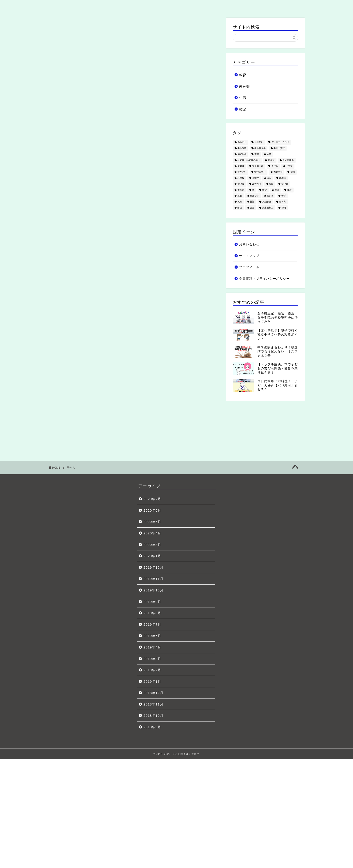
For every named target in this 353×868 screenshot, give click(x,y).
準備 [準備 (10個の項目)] (277, 190)
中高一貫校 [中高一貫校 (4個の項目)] (279, 148)
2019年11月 (153, 579)
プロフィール (249, 267)
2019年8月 (152, 613)
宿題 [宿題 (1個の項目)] (293, 172)
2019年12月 (153, 567)
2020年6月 (152, 510)
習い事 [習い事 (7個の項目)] (270, 196)
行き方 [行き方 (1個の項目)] (283, 202)
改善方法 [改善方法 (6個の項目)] (257, 184)
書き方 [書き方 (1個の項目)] (241, 190)
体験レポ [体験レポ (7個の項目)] (242, 154)
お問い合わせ (279, 6)
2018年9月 (152, 727)
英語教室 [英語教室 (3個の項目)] (267, 202)
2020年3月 (152, 545)
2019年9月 (152, 602)
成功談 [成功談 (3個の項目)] (283, 178)
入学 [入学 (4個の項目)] (269, 154)
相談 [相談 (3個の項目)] (290, 190)
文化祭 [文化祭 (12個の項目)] (285, 184)
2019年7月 (152, 624)
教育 (125, 6)
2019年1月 (152, 681)
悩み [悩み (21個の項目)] (269, 178)
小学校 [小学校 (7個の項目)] (241, 178)
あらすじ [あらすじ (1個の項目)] (242, 142)
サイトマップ (249, 256)
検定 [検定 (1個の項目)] (265, 190)
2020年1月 (152, 556)
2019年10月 (153, 590)
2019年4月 (152, 647)
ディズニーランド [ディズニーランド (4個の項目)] (280, 142)
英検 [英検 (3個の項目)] (240, 202)
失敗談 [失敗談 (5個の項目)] (241, 166)
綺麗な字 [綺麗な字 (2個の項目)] (254, 196)
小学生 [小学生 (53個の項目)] (256, 178)
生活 (176, 6)
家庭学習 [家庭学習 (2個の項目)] (278, 172)
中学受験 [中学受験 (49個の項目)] (242, 148)
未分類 (244, 86)
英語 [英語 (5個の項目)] (252, 202)
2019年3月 (152, 659)
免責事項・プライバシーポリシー (264, 279)
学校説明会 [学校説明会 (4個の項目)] (260, 172)
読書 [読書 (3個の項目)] (252, 208)
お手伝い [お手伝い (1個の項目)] (259, 142)
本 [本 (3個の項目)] (253, 190)
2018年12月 (153, 693)
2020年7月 (152, 499)
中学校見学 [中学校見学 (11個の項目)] (260, 148)
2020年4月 (152, 533)
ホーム (74, 6)
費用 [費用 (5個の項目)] (284, 208)
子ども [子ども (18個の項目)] (275, 166)
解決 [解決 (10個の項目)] (240, 208)
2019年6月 (152, 636)
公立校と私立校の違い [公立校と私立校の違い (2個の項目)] (249, 160)
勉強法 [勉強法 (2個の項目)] (271, 160)
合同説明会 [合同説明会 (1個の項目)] (288, 160)
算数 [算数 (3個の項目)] (240, 196)
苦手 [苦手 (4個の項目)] (284, 196)
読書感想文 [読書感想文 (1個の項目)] (268, 208)
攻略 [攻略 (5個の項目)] (271, 184)
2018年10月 (153, 716)
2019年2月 (152, 670)
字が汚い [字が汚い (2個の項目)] (242, 172)
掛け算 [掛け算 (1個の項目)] (241, 184)
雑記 (228, 6)
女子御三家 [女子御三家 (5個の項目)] (258, 166)
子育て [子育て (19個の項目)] (289, 166)
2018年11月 (153, 704)
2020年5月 (152, 522)
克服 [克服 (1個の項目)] (257, 154)
